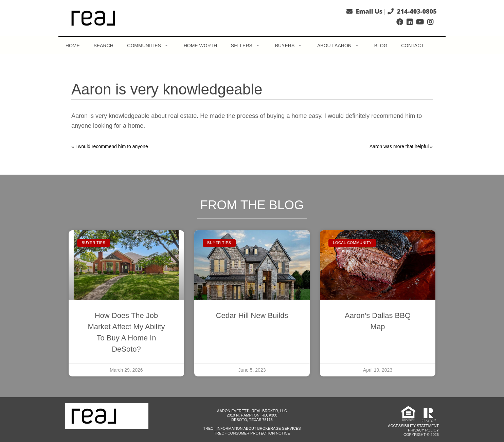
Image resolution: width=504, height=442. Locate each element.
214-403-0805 (417, 11)
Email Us (369, 11)
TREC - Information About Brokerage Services (252, 428)
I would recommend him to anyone (112, 146)
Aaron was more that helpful (399, 146)
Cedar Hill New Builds (252, 315)
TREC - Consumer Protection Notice (252, 433)
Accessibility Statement (413, 426)
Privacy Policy (423, 430)
